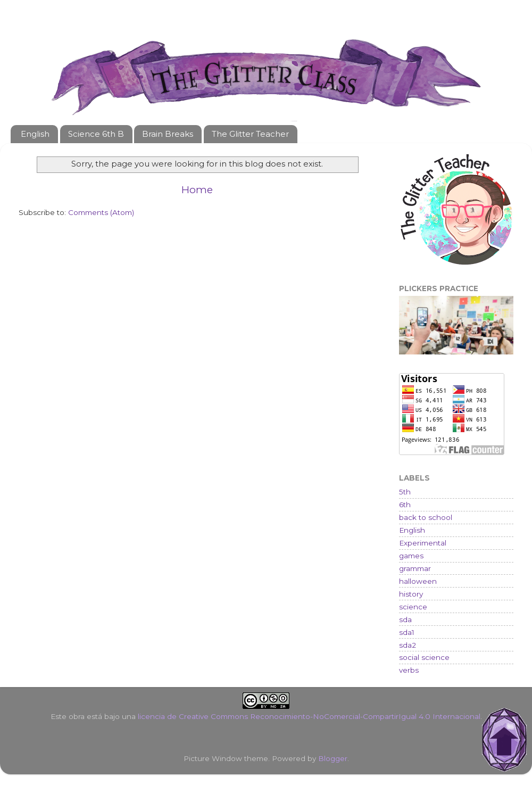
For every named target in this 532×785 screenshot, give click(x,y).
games (411, 556)
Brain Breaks (168, 134)
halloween (418, 581)
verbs (409, 670)
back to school (426, 517)
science (413, 607)
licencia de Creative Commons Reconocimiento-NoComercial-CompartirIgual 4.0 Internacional (309, 716)
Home (197, 190)
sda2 (408, 645)
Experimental (423, 543)
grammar (415, 568)
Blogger (333, 758)
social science (424, 657)
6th (405, 505)
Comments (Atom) (101, 212)
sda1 (407, 632)
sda (405, 619)
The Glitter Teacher (250, 134)
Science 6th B (96, 134)
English (35, 134)
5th (405, 492)
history (411, 594)
